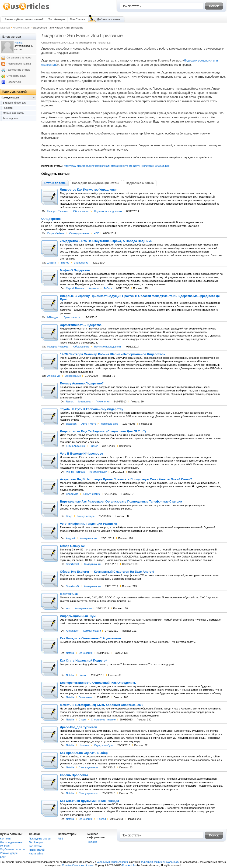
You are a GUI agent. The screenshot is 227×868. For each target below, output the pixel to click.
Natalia (70, 653)
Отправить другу (16, 76)
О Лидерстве (51, 219)
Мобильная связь (13, 113)
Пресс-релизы (72, 317)
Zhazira (52, 263)
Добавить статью (109, 19)
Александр (54, 376)
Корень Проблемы (74, 775)
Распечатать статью (18, 70)
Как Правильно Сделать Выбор (84, 753)
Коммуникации (21, 28)
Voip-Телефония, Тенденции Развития (89, 524)
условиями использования (113, 862)
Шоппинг (84, 745)
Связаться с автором (19, 58)
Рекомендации (9, 853)
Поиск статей (37, 850)
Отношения (86, 653)
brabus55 (71, 424)
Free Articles (129, 865)
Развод (102, 819)
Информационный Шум (78, 616)
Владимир (72, 494)
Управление (81, 263)
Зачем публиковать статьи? (24, 19)
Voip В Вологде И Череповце (81, 454)
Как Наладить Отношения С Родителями (91, 638)
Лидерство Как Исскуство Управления (89, 190)
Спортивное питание (103, 720)
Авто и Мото (89, 424)
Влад (69, 516)
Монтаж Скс (69, 594)
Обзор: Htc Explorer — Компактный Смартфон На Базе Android (107, 572)
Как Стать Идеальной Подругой (84, 661)
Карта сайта (36, 854)
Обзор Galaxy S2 (72, 546)
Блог (3, 857)
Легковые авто (110, 424)
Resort (70, 401)
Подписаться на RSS (19, 64)
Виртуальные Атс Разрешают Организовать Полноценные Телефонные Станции (121, 502)
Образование (81, 211)
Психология (103, 401)
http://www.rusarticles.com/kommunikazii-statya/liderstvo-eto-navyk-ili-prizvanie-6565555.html (117, 166)
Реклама (92, 842)
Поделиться (14, 82)
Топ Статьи (77, 19)
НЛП (96, 233)
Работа (108, 288)
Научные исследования (108, 211)
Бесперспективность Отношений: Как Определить (98, 683)
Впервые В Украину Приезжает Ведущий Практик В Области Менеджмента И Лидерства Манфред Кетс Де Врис (140, 298)
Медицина (84, 401)
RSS (61, 839)
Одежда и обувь (104, 745)
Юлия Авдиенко (75, 446)
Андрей (70, 538)
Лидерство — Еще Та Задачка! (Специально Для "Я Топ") (103, 431)
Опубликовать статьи (13, 849)
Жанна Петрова (75, 472)
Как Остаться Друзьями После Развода (89, 801)
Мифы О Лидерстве (75, 270)
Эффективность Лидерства (81, 325)
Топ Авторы (57, 19)
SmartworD (72, 564)
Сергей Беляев (75, 288)
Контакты (6, 839)
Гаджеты (8, 108)
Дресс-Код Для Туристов (79, 727)
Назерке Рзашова (58, 211)
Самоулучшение (79, 233)
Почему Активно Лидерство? (82, 383)
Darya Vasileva (56, 233)
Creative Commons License (78, 865)
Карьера (94, 288)
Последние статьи (40, 839)
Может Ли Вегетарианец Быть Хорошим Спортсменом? (102, 705)
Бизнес (65, 263)
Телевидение (11, 118)
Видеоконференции (15, 103)
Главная (5, 28)
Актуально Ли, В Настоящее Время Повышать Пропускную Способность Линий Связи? (126, 479)
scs (68, 608)
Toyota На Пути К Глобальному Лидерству (92, 409)
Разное (83, 675)
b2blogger (53, 317)
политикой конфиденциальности (160, 862)
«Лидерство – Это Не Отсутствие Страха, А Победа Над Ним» (106, 241)
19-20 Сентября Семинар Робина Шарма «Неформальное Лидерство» (112, 354)
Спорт (82, 720)
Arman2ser (72, 631)
